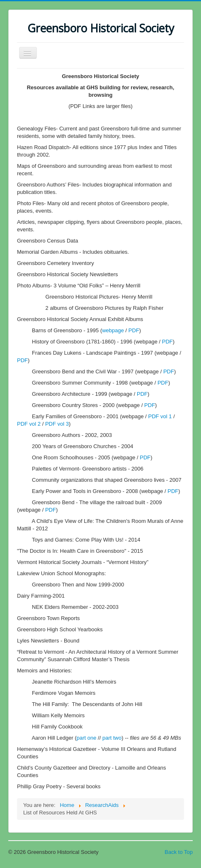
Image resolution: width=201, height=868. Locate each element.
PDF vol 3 (57, 424)
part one (87, 738)
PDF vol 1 (160, 416)
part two (112, 738)
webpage (113, 330)
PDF (134, 330)
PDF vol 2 (29, 424)
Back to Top (179, 852)
